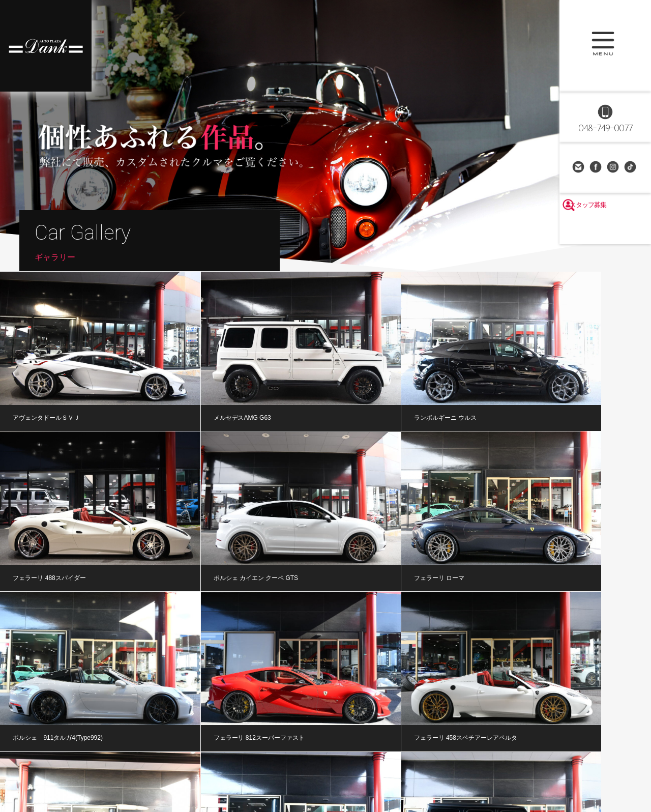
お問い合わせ (579, 168)
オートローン (286, 775)
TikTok (631, 168)
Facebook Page (597, 168)
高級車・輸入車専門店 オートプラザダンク (46, 46)
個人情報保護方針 (603, 775)
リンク (500, 775)
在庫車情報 (78, 775)
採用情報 (460, 775)
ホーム (36, 775)
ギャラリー (126, 775)
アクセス (418, 775)
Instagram (614, 168)
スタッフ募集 (605, 230)
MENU (605, 46)
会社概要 (375, 775)
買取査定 (333, 775)
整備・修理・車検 (228, 775)
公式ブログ (173, 775)
